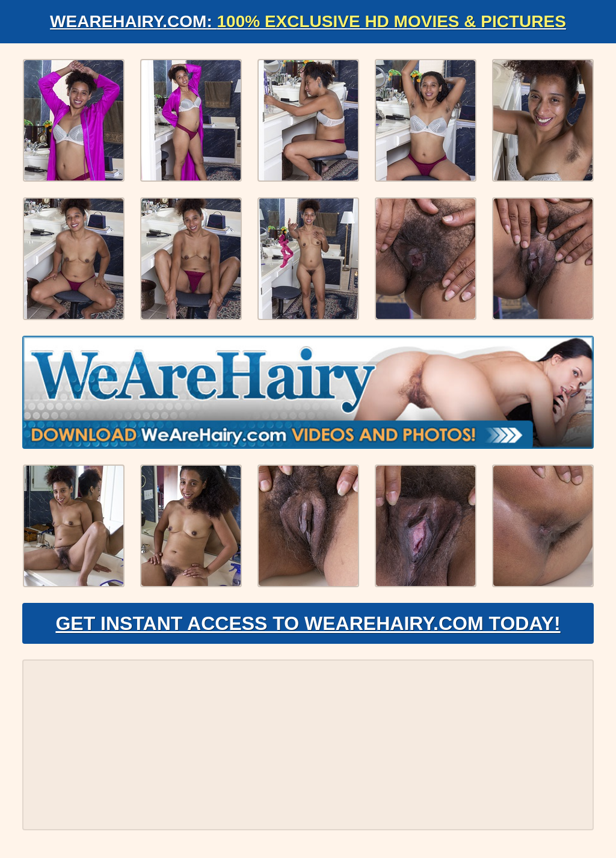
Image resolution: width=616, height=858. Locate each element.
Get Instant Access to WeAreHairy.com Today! (308, 623)
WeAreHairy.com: (308, 21)
